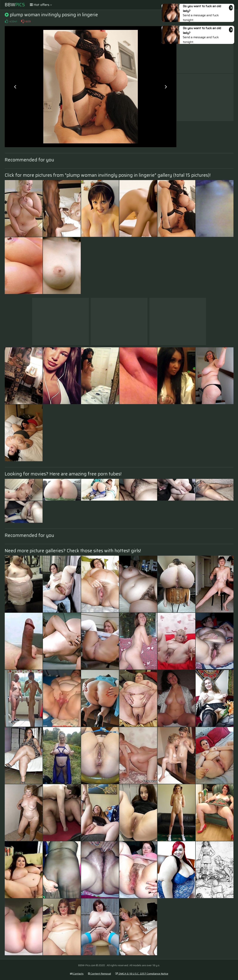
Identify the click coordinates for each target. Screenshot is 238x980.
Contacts (77, 974)
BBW (15, 5)
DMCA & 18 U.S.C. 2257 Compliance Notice (142, 974)
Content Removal (99, 974)
